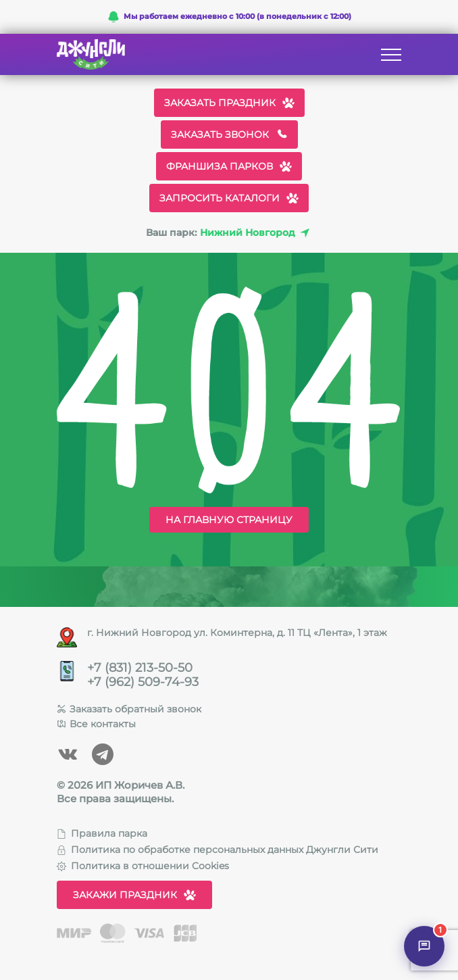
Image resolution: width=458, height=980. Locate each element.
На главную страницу (229, 520)
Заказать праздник (229, 103)
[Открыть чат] (424, 946)
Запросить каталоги (229, 198)
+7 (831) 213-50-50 (140, 668)
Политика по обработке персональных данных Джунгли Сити (218, 850)
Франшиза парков (229, 166)
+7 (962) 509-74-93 (143, 682)
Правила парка (102, 833)
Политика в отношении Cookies (143, 866)
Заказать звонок (229, 134)
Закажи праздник (134, 895)
